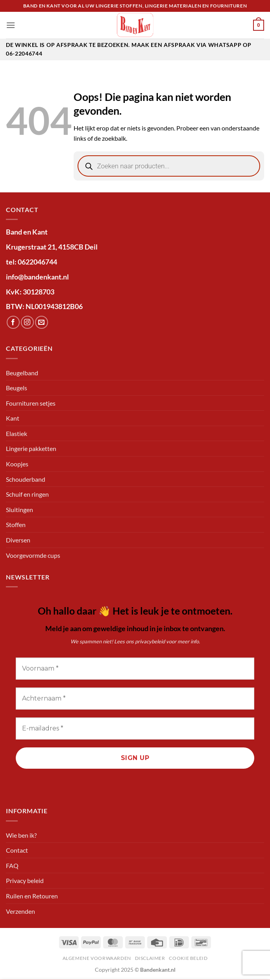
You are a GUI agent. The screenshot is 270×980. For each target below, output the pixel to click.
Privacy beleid (25, 880)
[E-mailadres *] (135, 728)
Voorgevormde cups (33, 555)
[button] (11, 25)
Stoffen (16, 524)
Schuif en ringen (27, 494)
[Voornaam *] (135, 669)
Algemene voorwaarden (97, 958)
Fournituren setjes (31, 403)
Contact (17, 850)
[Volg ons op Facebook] (13, 322)
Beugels (17, 388)
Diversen (18, 540)
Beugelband (22, 373)
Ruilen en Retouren (32, 896)
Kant (13, 418)
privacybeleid (150, 641)
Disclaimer (150, 958)
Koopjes (17, 464)
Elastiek (17, 433)
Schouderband (26, 479)
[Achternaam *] (135, 699)
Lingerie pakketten (31, 448)
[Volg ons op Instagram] (27, 322)
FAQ (12, 865)
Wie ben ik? (21, 835)
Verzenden (20, 911)
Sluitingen (19, 510)
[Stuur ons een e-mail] (42, 322)
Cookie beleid (188, 958)
